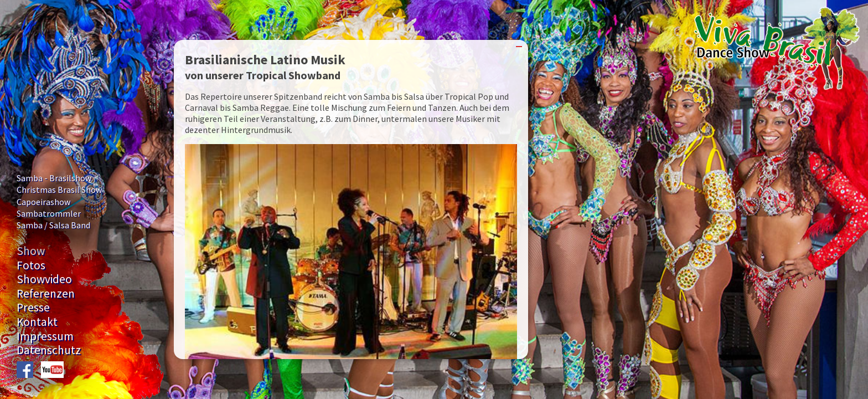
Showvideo (44, 279)
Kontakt (37, 322)
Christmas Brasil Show (59, 190)
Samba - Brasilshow (54, 178)
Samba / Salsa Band (53, 225)
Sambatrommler (49, 213)
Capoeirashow (43, 202)
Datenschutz (49, 350)
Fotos (31, 265)
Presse (33, 307)
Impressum (45, 336)
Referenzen (46, 293)
